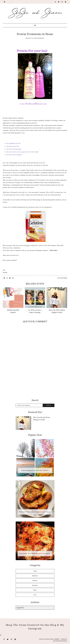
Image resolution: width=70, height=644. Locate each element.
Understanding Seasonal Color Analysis (35, 470)
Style (35, 590)
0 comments (62, 278)
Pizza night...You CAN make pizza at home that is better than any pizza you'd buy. (35, 553)
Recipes (35, 585)
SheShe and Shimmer (52, 639)
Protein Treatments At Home (35, 34)
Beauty (42, 38)
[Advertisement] (35, 382)
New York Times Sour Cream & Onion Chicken (35, 512)
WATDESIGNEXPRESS (60, 641)
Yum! (35, 595)
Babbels (35, 576)
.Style (35, 571)
